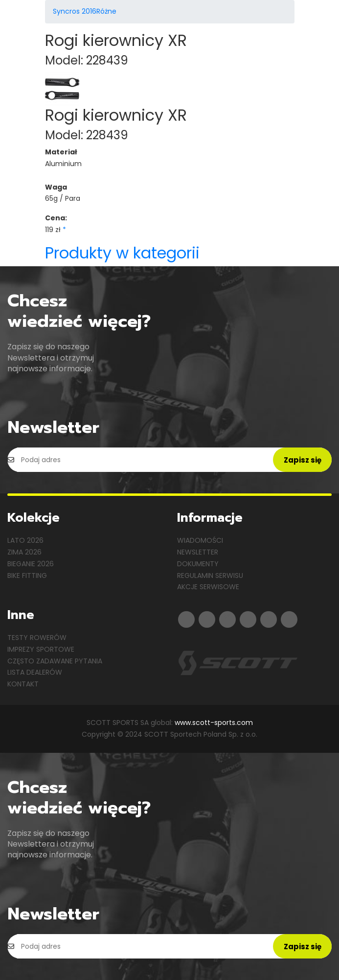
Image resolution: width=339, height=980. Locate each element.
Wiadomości (200, 540)
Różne (106, 11)
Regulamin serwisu (210, 575)
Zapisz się (303, 460)
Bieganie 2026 (31, 564)
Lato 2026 (25, 540)
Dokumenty (198, 564)
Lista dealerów (35, 672)
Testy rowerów (37, 638)
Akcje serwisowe (208, 587)
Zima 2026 (24, 552)
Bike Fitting (27, 575)
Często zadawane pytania (55, 661)
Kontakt (23, 684)
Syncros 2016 (75, 11)
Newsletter (198, 552)
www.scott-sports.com (214, 723)
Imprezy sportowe (41, 649)
